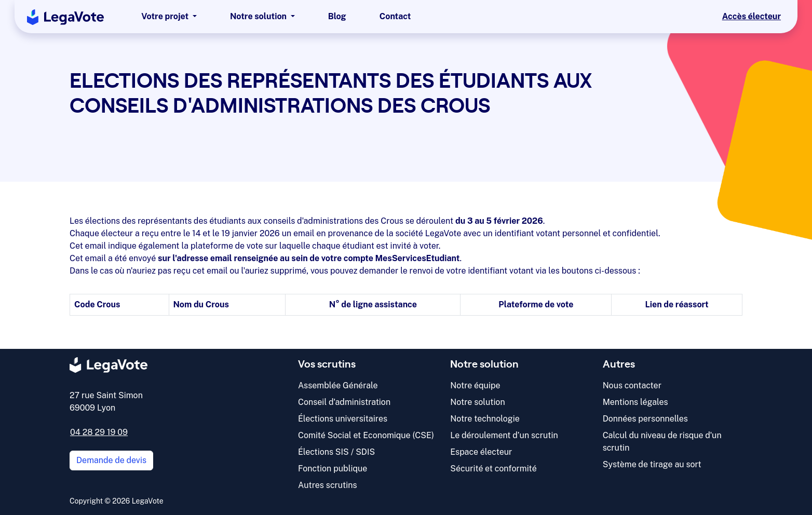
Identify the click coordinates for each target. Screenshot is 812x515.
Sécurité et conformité (493, 469)
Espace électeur (481, 452)
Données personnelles (645, 419)
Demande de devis (111, 460)
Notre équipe (475, 385)
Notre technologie (485, 419)
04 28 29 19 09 (99, 432)
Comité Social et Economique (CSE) (366, 435)
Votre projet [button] (166, 16)
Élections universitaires (343, 419)
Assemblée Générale (338, 385)
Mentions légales (635, 402)
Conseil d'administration (344, 402)
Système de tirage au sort (652, 464)
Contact (395, 16)
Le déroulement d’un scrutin (504, 435)
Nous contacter (632, 385)
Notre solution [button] (259, 16)
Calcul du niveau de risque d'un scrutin (662, 442)
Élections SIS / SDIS (336, 452)
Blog (337, 16)
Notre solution (477, 402)
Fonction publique (333, 469)
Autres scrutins (328, 485)
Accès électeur (752, 16)
